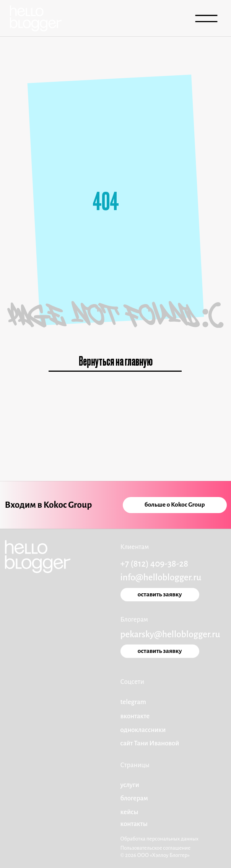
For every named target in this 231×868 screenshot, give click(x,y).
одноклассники (143, 730)
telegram (133, 702)
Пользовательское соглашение (156, 848)
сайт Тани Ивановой (150, 743)
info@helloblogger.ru (161, 577)
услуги (130, 785)
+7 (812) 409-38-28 (155, 564)
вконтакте (135, 716)
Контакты (134, 824)
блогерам (134, 798)
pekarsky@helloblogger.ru (170, 634)
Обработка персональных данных (160, 839)
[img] (36, 18)
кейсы (129, 812)
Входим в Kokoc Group (49, 505)
